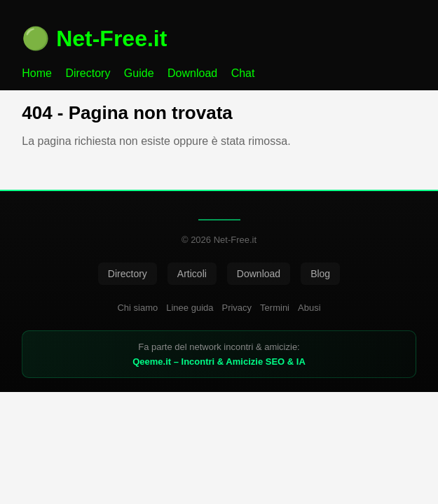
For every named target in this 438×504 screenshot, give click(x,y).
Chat (243, 73)
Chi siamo (137, 308)
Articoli (192, 274)
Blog (320, 274)
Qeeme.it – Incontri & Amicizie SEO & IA (219, 362)
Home (37, 73)
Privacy (237, 308)
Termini (275, 308)
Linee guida (190, 308)
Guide (139, 73)
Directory (88, 73)
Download (192, 73)
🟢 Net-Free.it (94, 38)
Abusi (309, 308)
